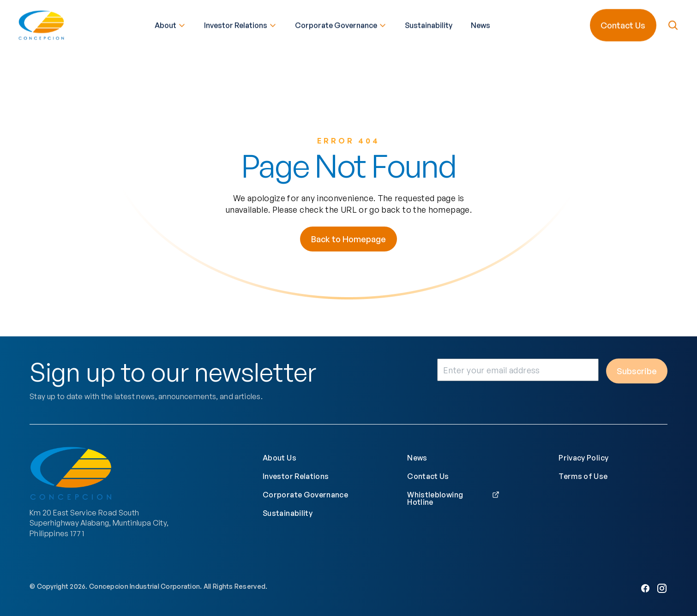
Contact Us (623, 24)
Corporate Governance (341, 24)
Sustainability (429, 24)
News (481, 24)
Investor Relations (240, 24)
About (170, 24)
